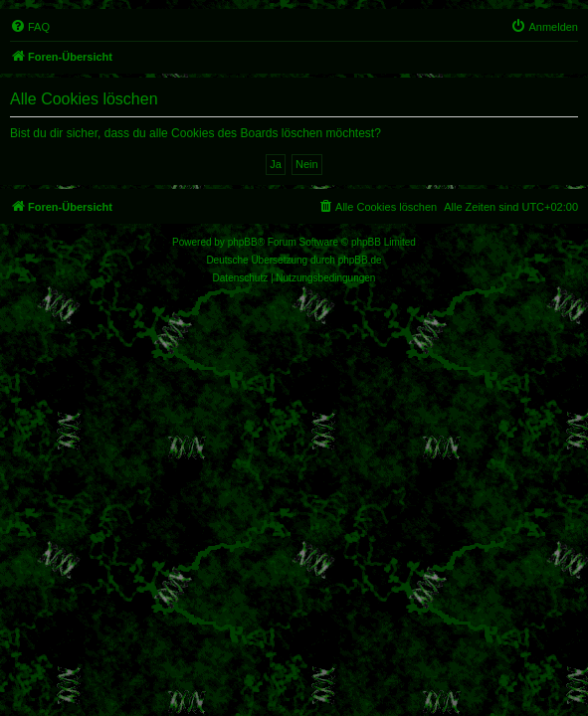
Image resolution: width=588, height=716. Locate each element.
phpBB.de (360, 260)
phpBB (243, 242)
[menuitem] (30, 27)
